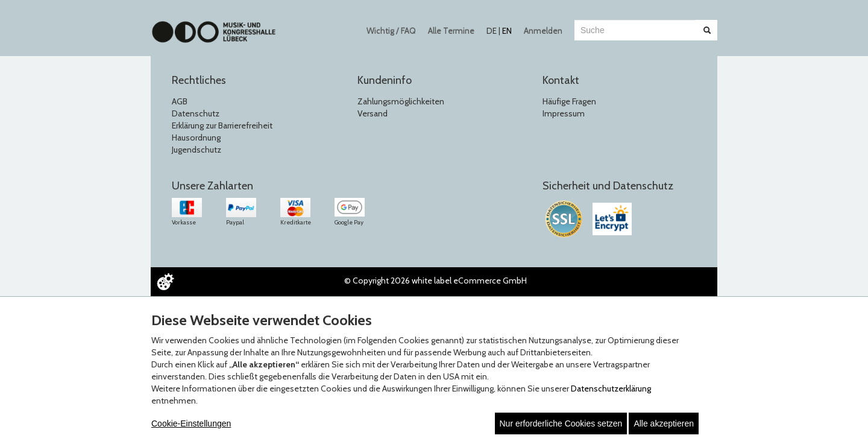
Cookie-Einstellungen (191, 423)
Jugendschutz (197, 150)
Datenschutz (196, 113)
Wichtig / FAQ (391, 31)
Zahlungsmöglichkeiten (401, 101)
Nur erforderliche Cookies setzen (561, 423)
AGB (180, 101)
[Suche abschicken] (707, 30)
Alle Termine (451, 31)
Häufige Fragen (569, 101)
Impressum (564, 113)
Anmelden (543, 31)
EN (507, 31)
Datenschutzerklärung (611, 388)
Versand (373, 113)
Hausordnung (196, 138)
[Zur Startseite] (214, 26)
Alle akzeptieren (664, 423)
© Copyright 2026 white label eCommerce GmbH (436, 281)
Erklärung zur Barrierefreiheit (222, 125)
